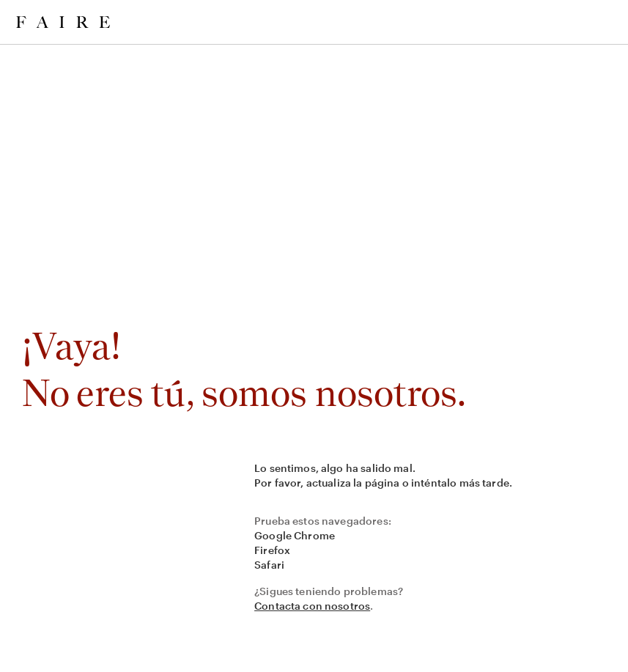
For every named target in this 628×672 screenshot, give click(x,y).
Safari (269, 565)
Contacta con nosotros (312, 606)
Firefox (272, 550)
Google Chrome (295, 535)
